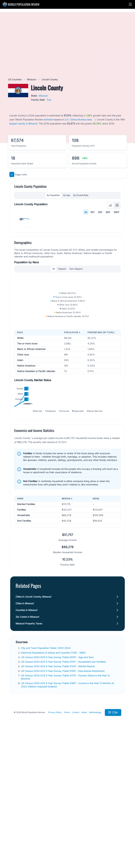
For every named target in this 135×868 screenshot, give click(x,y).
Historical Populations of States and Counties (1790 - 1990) (54, 783)
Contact (76, 843)
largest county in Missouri (23, 123)
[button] (130, 4)
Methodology (95, 843)
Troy (49, 100)
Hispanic (62, 330)
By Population (53, 195)
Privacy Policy (55, 843)
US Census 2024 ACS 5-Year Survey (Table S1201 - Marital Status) (58, 797)
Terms (67, 843)
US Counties (15, 79)
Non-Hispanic (76, 330)
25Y (100, 212)
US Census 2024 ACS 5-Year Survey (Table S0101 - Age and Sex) (58, 788)
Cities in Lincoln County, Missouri (33, 727)
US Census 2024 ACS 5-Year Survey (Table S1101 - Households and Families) (64, 792)
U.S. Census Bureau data (78, 119)
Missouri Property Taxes (29, 754)
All (86, 212)
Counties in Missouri (26, 741)
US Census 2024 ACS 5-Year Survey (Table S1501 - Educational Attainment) (63, 802)
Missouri (32, 79)
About (84, 843)
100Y (117, 212)
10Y (92, 212)
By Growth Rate (81, 195)
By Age (67, 195)
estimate (48, 119)
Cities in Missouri (25, 734)
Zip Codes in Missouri (27, 748)
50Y (108, 212)
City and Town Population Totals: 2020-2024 (46, 779)
